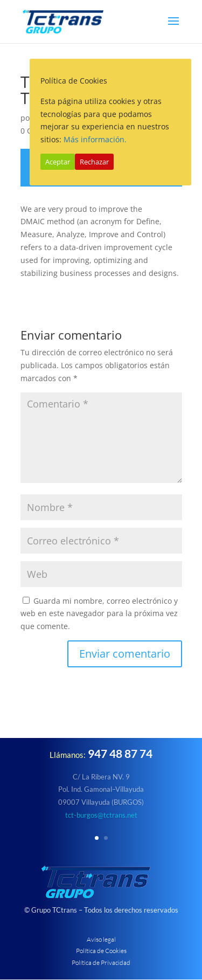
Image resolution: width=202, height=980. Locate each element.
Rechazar (94, 162)
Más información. (95, 139)
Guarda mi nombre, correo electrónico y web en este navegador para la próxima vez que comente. (99, 614)
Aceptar (58, 162)
